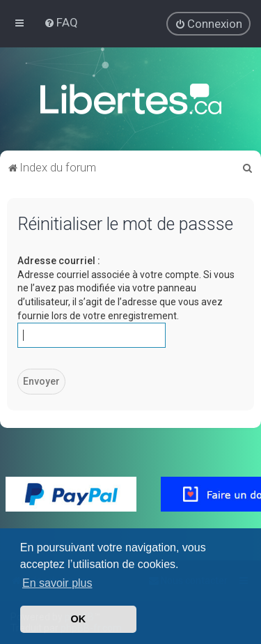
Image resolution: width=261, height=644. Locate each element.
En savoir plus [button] (57, 583)
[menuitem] (61, 22)
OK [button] (79, 619)
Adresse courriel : (59, 261)
